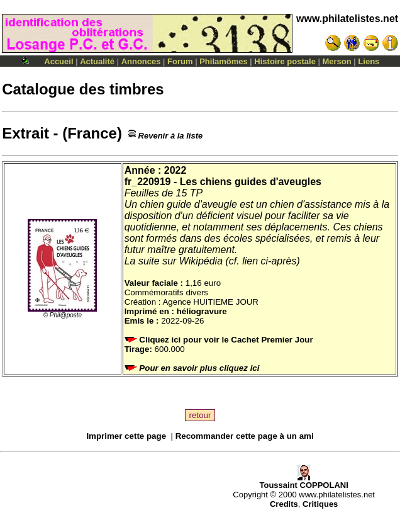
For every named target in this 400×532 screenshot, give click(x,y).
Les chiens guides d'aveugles (251, 182)
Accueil (58, 61)
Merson (337, 61)
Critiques (320, 504)
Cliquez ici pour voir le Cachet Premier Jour (220, 340)
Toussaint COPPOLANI (303, 481)
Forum (180, 61)
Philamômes (224, 61)
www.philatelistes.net (347, 19)
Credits (284, 504)
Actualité (97, 61)
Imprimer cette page (126, 436)
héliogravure (202, 311)
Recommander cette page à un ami (245, 436)
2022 (175, 170)
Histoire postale (285, 61)
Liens (369, 61)
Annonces (141, 61)
